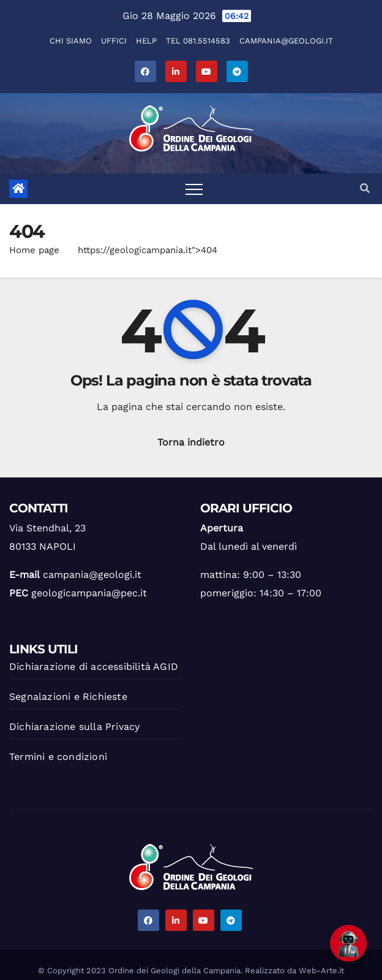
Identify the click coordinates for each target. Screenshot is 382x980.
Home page (34, 250)
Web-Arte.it (321, 971)
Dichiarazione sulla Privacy (74, 727)
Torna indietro (191, 442)
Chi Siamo (71, 41)
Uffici (114, 41)
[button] (365, 188)
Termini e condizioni (58, 757)
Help (146, 41)
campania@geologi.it (286, 41)
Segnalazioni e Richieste (68, 697)
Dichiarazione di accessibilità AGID (94, 667)
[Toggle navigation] (194, 189)
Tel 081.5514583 (198, 41)
